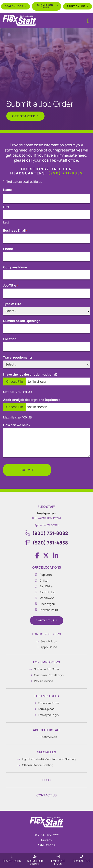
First (6, 206)
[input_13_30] (46, 347)
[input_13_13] (46, 275)
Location (10, 339)
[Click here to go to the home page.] (19, 20)
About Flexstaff (47, 730)
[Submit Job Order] (35, 857)
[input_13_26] (46, 407)
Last (6, 222)
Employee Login (58, 863)
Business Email (15, 230)
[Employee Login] (58, 857)
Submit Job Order (35, 863)
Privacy (46, 840)
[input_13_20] (46, 329)
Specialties (47, 752)
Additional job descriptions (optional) (32, 400)
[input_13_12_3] (46, 199)
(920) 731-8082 (66, 173)
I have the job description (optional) (30, 374)
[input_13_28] (46, 365)
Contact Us (46, 795)
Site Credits (47, 845)
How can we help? (17, 425)
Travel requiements (18, 357)
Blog (46, 780)
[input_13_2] (46, 294)
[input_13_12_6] (46, 215)
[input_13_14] (46, 257)
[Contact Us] (81, 857)
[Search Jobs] (12, 857)
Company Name (16, 267)
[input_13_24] (46, 311)
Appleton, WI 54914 (46, 525)
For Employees (47, 696)
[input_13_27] (46, 443)
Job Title (11, 285)
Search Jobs (12, 861)
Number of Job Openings (22, 321)
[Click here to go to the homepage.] (46, 822)
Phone (8, 249)
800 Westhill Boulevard (46, 518)
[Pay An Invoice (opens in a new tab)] (46, 681)
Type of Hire (12, 304)
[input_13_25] (46, 381)
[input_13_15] (46, 239)
